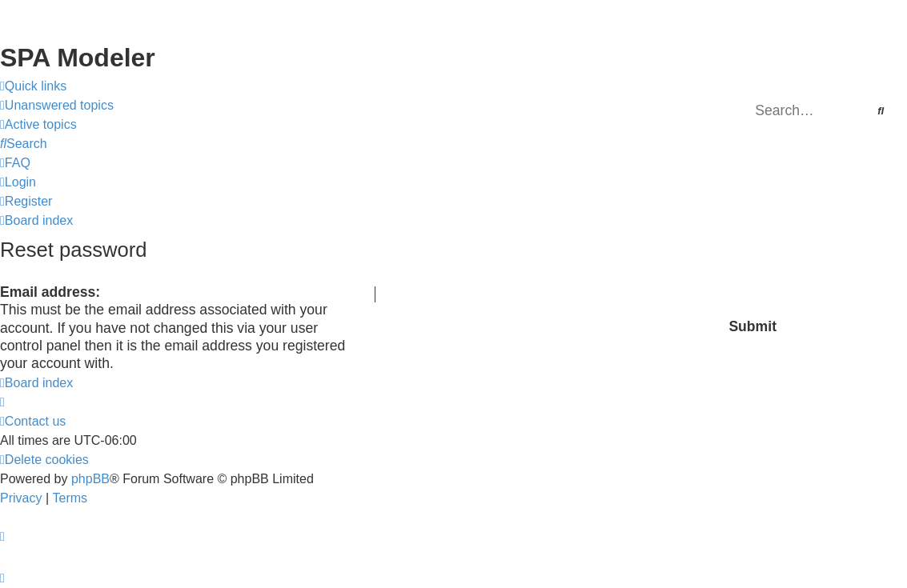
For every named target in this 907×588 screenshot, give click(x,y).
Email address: (50, 292)
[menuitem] (57, 106)
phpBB (90, 479)
